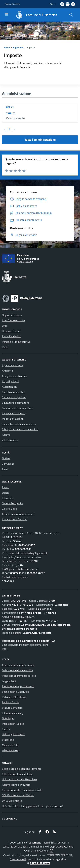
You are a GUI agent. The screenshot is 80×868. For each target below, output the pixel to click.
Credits (6, 729)
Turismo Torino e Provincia (16, 785)
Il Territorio (8, 498)
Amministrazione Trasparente (18, 665)
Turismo (6, 435)
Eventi (6, 487)
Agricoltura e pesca (12, 365)
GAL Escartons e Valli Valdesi (18, 795)
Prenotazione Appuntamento (18, 686)
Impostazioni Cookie (13, 724)
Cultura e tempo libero (14, 397)
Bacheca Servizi (11, 702)
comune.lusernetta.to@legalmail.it (28, 553)
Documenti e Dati (12, 331)
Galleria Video (9, 509)
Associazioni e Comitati (15, 519)
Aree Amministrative (13, 320)
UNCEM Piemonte (12, 801)
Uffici (10, 107)
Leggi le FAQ (9, 681)
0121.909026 (14, 537)
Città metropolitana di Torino (18, 774)
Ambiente (7, 371)
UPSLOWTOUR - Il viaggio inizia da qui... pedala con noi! (32, 806)
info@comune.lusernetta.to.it (25, 557)
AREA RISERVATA (38, 863)
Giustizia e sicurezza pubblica (18, 408)
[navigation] (7, 14)
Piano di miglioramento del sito (19, 676)
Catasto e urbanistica (14, 392)
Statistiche (8, 740)
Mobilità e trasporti (12, 419)
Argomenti (18, 47)
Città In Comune (40, 850)
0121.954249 (15, 541)
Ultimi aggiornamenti (14, 734)
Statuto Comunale (12, 708)
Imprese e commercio (14, 413)
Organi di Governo (12, 315)
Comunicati (8, 464)
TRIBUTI (11, 113)
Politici (6, 347)
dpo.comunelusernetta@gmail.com (29, 645)
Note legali (8, 718)
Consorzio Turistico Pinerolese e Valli (22, 790)
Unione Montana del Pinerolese (19, 779)
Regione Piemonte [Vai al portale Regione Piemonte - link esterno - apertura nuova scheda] (13, 4)
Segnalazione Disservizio (15, 692)
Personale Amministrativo (16, 342)
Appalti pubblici (10, 381)
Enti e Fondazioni (11, 336)
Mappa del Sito (10, 745)
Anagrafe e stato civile (14, 376)
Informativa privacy (13, 713)
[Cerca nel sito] (71, 15)
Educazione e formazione (16, 403)
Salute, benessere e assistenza (19, 424)
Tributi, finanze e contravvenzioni (20, 429)
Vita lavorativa (10, 440)
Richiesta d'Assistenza (14, 697)
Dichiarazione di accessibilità (17, 670)
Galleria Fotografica (13, 503)
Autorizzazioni (10, 387)
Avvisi (5, 469)
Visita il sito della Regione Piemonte (22, 769)
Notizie (6, 458)
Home (7, 47)
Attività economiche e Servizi (18, 514)
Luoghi (6, 493)
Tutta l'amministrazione (40, 140)
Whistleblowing (11, 750)
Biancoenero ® (18, 859)
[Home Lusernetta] (35, 15)
